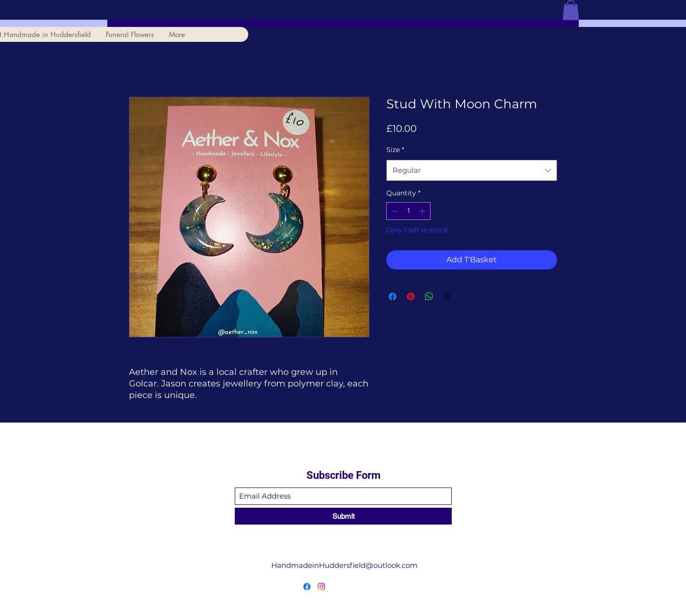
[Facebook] (307, 587)
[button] (571, 10)
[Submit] (343, 516)
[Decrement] (394, 211)
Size (395, 150)
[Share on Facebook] (393, 296)
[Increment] (423, 211)
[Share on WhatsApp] (429, 296)
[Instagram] (321, 587)
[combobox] (472, 170)
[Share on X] (447, 296)
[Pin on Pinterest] (411, 296)
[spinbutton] (408, 211)
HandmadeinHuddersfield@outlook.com (344, 565)
